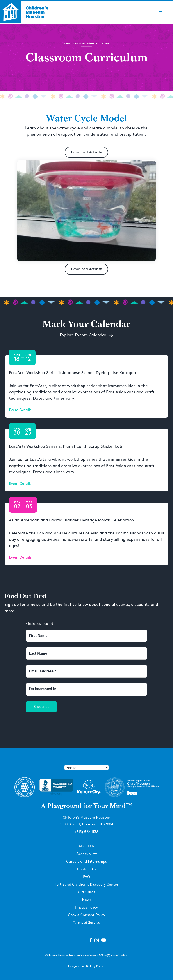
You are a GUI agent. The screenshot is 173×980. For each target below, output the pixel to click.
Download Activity (86, 152)
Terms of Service (87, 923)
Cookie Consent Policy (86, 915)
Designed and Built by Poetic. (86, 966)
